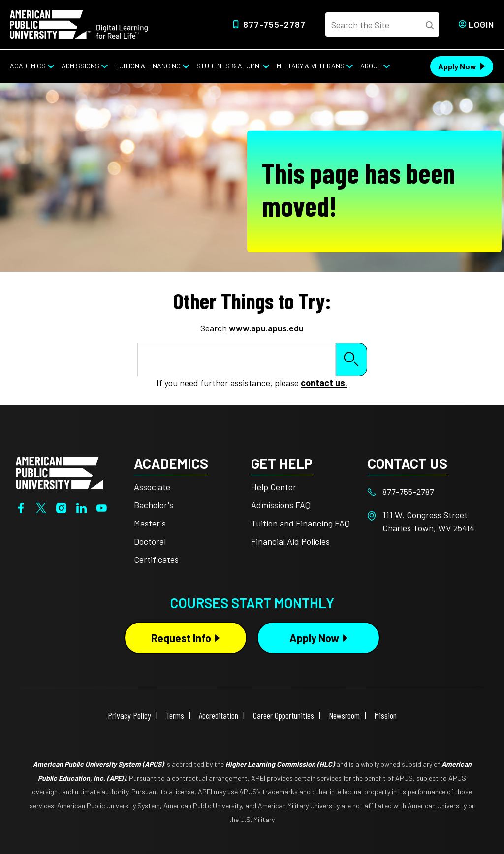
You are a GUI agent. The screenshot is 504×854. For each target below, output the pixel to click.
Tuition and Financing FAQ (300, 523)
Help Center (274, 487)
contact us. (324, 383)
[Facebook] (21, 507)
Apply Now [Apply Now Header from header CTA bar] (457, 66)
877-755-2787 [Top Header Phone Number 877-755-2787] (274, 24)
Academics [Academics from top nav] (28, 66)
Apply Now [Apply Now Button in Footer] (314, 638)
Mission (386, 715)
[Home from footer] (59, 471)
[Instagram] (61, 507)
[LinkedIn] (81, 507)
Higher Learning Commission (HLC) (280, 764)
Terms (175, 715)
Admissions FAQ (281, 505)
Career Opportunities (283, 715)
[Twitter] (41, 507)
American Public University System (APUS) (98, 764)
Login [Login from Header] (481, 24)
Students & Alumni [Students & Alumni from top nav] (229, 66)
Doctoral (150, 541)
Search (351, 359)
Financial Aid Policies (290, 541)
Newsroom (344, 715)
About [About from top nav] (371, 66)
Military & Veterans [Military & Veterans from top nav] (311, 66)
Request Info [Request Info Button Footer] (181, 638)
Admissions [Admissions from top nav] (80, 66)
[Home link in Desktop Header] (79, 24)
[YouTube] (102, 507)
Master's (150, 523)
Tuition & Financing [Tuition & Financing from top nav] (148, 66)
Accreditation (219, 715)
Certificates (156, 559)
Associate (152, 487)
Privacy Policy (129, 715)
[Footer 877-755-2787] (426, 492)
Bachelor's (154, 505)
